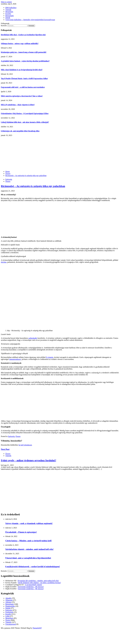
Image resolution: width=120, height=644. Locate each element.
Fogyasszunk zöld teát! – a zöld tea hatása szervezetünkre (23, 87)
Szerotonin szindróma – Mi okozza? (31, 587)
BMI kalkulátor (11, 8)
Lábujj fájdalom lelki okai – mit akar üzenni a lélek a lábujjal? (25, 122)
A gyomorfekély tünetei (33, 585)
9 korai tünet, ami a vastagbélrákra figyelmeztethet (28, 558)
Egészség (9, 179)
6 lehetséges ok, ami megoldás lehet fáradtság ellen (20, 131)
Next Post (5, 449)
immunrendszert (15, 359)
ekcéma (4, 262)
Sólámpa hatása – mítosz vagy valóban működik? (20, 44)
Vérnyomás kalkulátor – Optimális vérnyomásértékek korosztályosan (30, 20)
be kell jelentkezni (25, 445)
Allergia (8, 602)
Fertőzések (9, 612)
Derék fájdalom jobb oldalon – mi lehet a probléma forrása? (39, 583)
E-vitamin (50, 357)
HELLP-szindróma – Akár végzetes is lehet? (18, 105)
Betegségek (10, 16)
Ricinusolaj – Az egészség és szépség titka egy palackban (33, 186)
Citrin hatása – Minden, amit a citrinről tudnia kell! (29, 541)
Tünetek (8, 10)
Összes (8, 181)
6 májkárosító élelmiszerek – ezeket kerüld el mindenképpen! (33, 567)
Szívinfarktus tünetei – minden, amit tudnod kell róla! (29, 549)
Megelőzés (9, 12)
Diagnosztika (10, 606)
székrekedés (33, 338)
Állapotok (9, 600)
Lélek (7, 616)
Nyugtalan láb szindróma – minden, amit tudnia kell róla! (38, 581)
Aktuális (8, 598)
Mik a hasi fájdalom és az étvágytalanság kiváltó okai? (22, 70)
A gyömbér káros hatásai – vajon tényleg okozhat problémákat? (25, 61)
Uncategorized (11, 624)
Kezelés (8, 14)
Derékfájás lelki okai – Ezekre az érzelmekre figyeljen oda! (23, 35)
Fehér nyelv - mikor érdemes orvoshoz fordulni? (29, 460)
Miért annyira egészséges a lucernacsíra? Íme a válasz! (22, 96)
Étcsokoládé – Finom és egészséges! (21, 532)
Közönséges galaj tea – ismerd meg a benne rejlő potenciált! (24, 52)
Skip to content (6, 2)
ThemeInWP (37, 628)
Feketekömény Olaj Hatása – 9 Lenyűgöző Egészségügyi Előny (25, 113)
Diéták (8, 18)
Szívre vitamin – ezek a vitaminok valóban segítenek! (29, 523)
